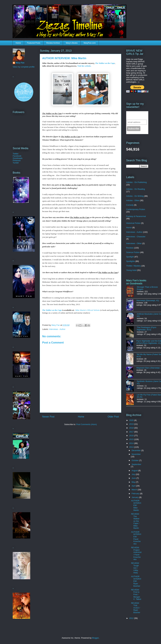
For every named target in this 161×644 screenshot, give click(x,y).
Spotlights (131, 261)
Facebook (17, 156)
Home (18, 43)
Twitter (16, 154)
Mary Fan (20, 63)
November (136, 454)
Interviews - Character (136, 237)
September (136, 464)
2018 (132, 428)
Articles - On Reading (136, 189)
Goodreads (18, 158)
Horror (129, 228)
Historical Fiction (133, 223)
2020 (132, 420)
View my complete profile (24, 67)
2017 (132, 432)
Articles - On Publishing (136, 182)
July (134, 474)
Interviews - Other (134, 243)
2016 (132, 436)
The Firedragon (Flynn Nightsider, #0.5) (147, 329)
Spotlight (130, 257)
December (136, 450)
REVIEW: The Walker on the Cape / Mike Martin (135, 521)
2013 (132, 447)
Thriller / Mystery (133, 266)
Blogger (95, 638)
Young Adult (131, 270)
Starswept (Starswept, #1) (148, 300)
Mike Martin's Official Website (88, 310)
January (135, 497)
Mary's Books (72, 43)
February (136, 494)
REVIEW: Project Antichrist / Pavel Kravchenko (136, 553)
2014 (132, 443)
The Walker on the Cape (105, 63)
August (135, 471)
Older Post (113, 417)
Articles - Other (133, 200)
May (134, 482)
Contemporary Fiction (136, 209)
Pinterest (17, 160)
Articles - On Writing (135, 196)
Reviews (130, 248)
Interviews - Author (57, 329)
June (134, 478)
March (135, 490)
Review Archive (53, 43)
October (135, 460)
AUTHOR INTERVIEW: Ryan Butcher (136, 581)
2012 (132, 618)
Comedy (130, 205)
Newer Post (48, 417)
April (134, 486)
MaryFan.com (90, 43)
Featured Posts (34, 43)
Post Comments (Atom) (86, 424)
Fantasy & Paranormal (136, 216)
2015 (132, 439)
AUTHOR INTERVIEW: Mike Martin (136, 505)
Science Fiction (133, 252)
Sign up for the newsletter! (135, 115)
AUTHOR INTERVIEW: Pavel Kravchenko (136, 538)
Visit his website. (84, 66)
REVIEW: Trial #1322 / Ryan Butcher (136, 608)
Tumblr (16, 163)
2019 (132, 424)
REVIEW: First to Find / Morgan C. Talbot (136, 594)
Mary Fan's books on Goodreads (136, 282)
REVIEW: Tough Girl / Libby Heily (135, 568)
